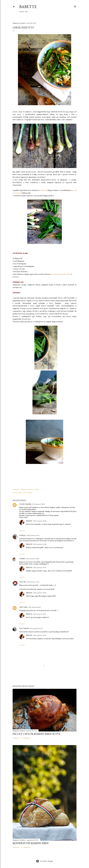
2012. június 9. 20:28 (40, 521)
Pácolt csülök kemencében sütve (37, 734)
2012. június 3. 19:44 (33, 535)
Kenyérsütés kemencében (31, 843)
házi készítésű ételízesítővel (61, 274)
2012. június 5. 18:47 (34, 607)
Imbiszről (44, 190)
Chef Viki (23, 582)
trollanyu (23, 535)
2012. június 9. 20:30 (40, 593)
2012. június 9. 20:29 (40, 567)
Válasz (22, 531)
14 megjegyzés (26, 847)
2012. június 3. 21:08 (32, 559)
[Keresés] (75, 6)
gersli (20, 492)
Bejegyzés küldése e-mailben (30, 489)
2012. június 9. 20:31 (40, 614)
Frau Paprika (24, 628)
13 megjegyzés (26, 738)
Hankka (22, 559)
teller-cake (23, 607)
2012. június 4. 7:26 (33, 582)
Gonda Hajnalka (25, 504)
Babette (28, 7)
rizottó (24, 492)
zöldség (30, 492)
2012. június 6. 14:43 (36, 628)
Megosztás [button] (16, 489)
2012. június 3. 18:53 (38, 504)
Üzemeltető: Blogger (45, 861)
